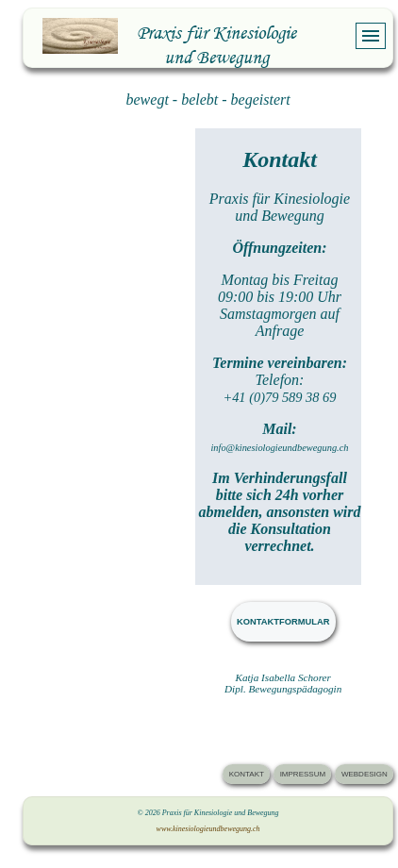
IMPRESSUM (303, 774)
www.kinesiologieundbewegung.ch (208, 829)
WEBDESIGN (365, 774)
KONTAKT (247, 774)
